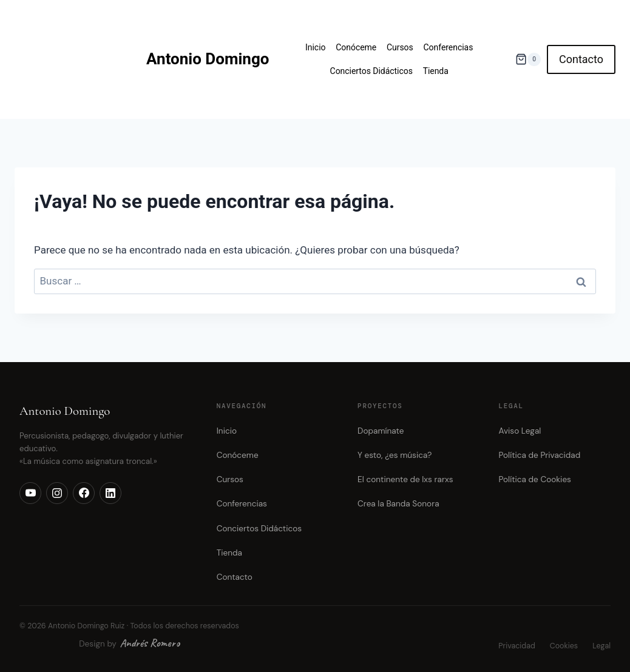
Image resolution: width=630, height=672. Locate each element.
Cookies (564, 646)
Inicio (315, 47)
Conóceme (356, 47)
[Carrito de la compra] (528, 59)
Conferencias (449, 47)
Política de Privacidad (540, 455)
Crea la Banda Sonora (398, 504)
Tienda (436, 71)
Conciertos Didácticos (371, 71)
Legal (601, 646)
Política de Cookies (535, 479)
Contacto (581, 59)
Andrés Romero (150, 643)
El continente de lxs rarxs (405, 479)
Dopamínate (381, 431)
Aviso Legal (520, 431)
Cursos (400, 47)
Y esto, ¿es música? (395, 455)
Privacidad (517, 646)
